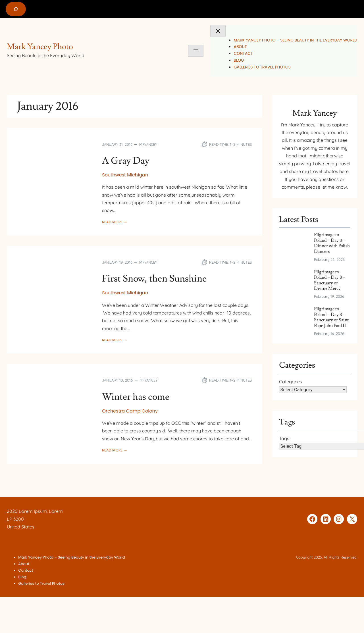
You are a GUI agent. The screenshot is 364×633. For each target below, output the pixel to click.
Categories (291, 382)
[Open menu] (196, 51)
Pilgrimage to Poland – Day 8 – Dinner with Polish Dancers (332, 243)
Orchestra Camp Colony (130, 411)
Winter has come (136, 397)
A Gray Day (126, 161)
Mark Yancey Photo (40, 47)
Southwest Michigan (125, 175)
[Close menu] (218, 31)
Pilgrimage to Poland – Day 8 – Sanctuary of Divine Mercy (329, 280)
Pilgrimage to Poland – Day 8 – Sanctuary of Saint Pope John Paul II (331, 317)
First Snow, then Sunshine (154, 279)
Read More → (115, 222)
